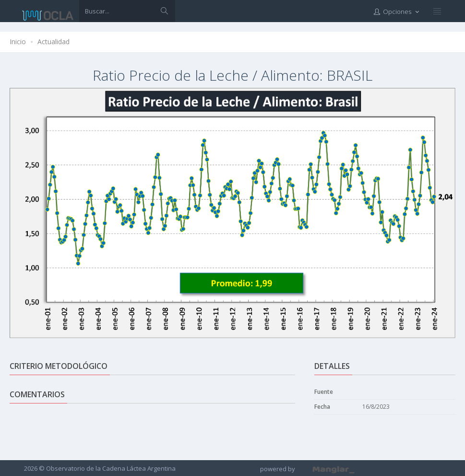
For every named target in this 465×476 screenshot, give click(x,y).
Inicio (18, 42)
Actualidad (54, 42)
